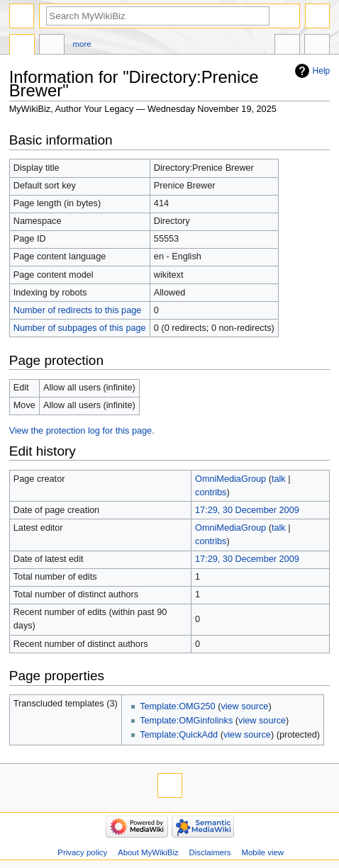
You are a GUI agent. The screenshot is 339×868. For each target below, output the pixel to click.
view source (244, 706)
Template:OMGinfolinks (186, 721)
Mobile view (262, 852)
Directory (22, 46)
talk (279, 479)
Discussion (52, 46)
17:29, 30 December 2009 (247, 510)
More (82, 44)
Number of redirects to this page (78, 310)
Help (322, 71)
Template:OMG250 (177, 706)
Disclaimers (210, 852)
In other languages (287, 46)
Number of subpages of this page (80, 328)
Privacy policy (82, 852)
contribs (211, 492)
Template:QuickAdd (179, 735)
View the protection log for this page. (82, 431)
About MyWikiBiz (148, 852)
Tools (317, 46)
